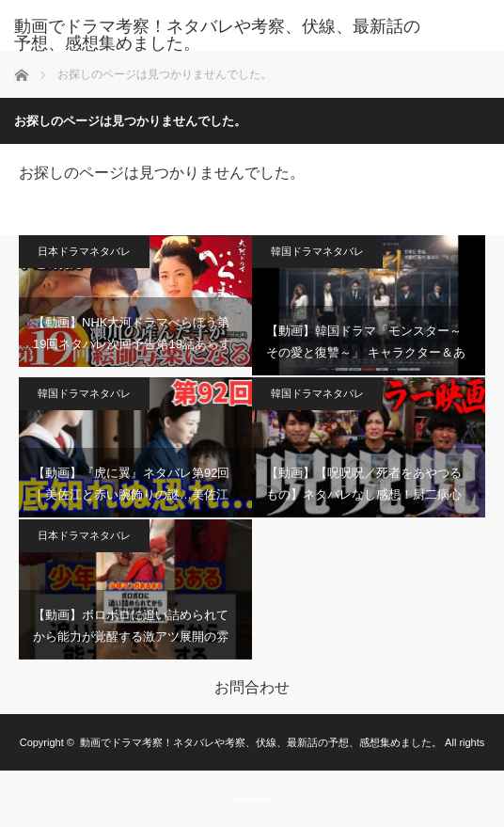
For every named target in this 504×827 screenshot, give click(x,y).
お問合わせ (252, 688)
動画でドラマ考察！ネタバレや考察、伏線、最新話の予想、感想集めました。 (217, 35)
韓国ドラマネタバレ (317, 251)
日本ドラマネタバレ (84, 251)
